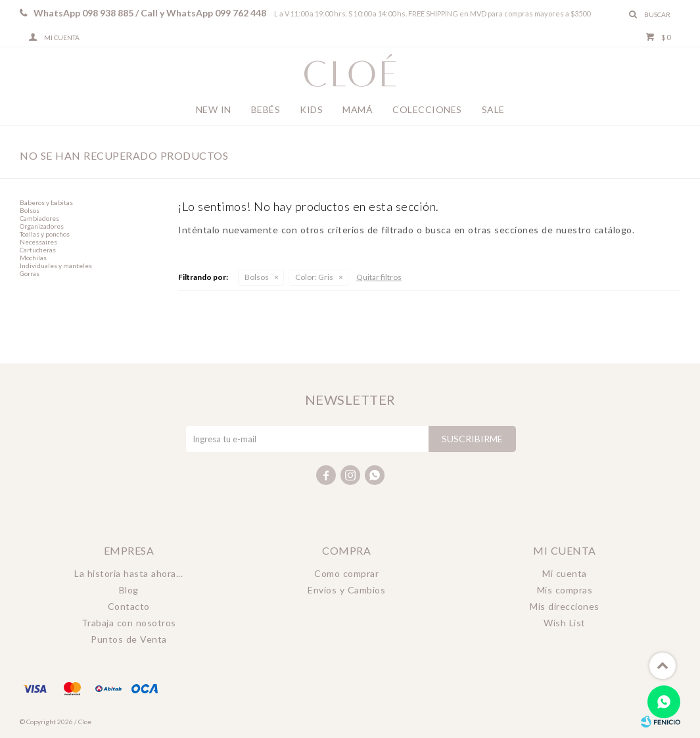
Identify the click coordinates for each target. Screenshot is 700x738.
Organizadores (42, 226)
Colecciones (427, 109)
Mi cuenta (565, 573)
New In (214, 109)
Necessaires (38, 242)
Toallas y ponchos (45, 234)
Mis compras (565, 590)
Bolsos (257, 277)
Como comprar (346, 573)
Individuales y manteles (56, 265)
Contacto (129, 606)
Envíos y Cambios (346, 590)
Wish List (565, 623)
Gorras (30, 273)
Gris (314, 277)
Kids (311, 109)
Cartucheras (38, 250)
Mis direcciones (565, 606)
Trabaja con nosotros (129, 623)
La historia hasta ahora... (128, 573)
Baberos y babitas (46, 202)
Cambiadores (39, 218)
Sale (493, 109)
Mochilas (33, 258)
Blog (129, 590)
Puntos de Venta (129, 639)
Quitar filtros (379, 277)
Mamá (358, 109)
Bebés (266, 109)
